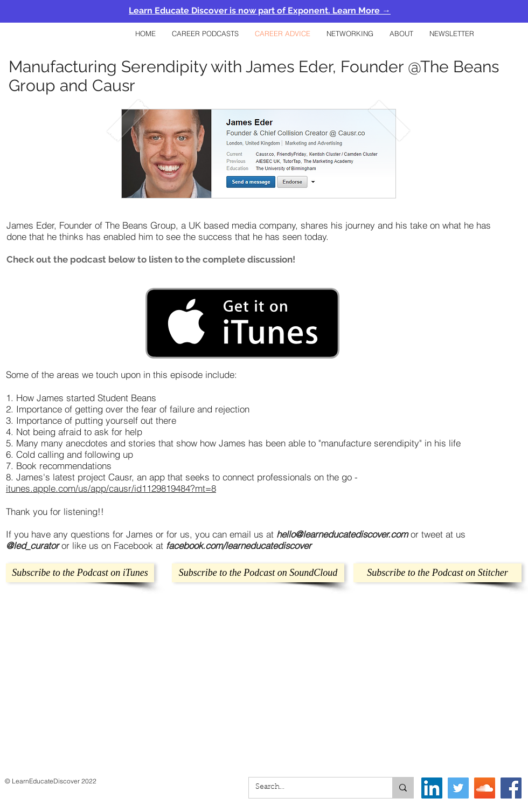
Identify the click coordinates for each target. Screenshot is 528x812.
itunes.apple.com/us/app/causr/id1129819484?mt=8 (111, 488)
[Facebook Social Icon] (511, 788)
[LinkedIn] (432, 788)
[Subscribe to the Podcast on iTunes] (80, 573)
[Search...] (312, 788)
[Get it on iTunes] (242, 323)
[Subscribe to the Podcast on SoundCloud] (258, 573)
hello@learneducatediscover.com (342, 534)
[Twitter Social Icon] (458, 788)
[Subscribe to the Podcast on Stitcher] (437, 573)
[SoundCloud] (485, 788)
